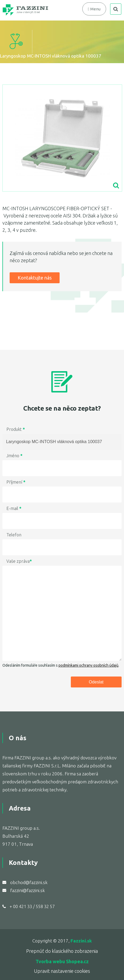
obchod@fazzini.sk (29, 882)
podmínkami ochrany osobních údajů (88, 665)
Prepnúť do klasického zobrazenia (62, 951)
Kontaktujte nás (35, 278)
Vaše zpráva (19, 561)
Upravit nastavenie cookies (62, 971)
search (116, 9)
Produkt (16, 429)
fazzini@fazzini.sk (28, 890)
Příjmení (16, 482)
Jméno (14, 456)
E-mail (14, 508)
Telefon (14, 535)
